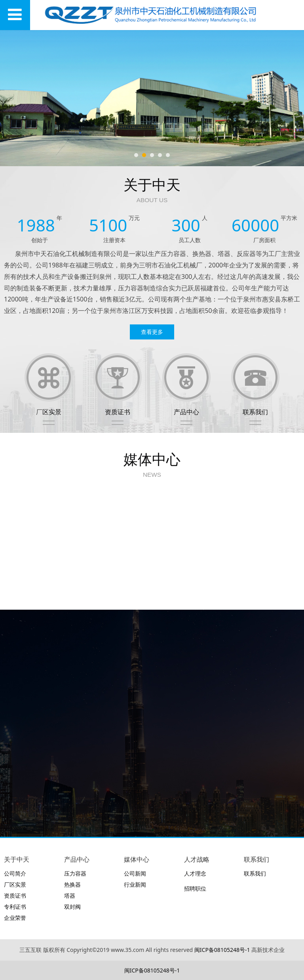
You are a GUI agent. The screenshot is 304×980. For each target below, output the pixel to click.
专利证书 (15, 907)
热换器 (72, 884)
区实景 (52, 412)
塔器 (70, 896)
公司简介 (15, 873)
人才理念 (195, 873)
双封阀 (72, 907)
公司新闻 (135, 873)
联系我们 (255, 412)
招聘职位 (195, 888)
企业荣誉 (15, 918)
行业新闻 (135, 884)
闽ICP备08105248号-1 (222, 950)
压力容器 (75, 873)
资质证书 (118, 412)
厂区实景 (15, 884)
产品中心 (186, 412)
